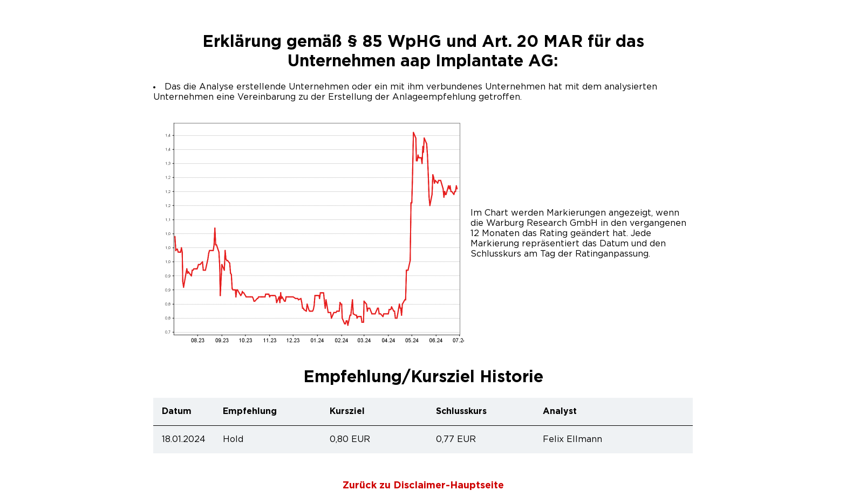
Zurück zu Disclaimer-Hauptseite (423, 486)
